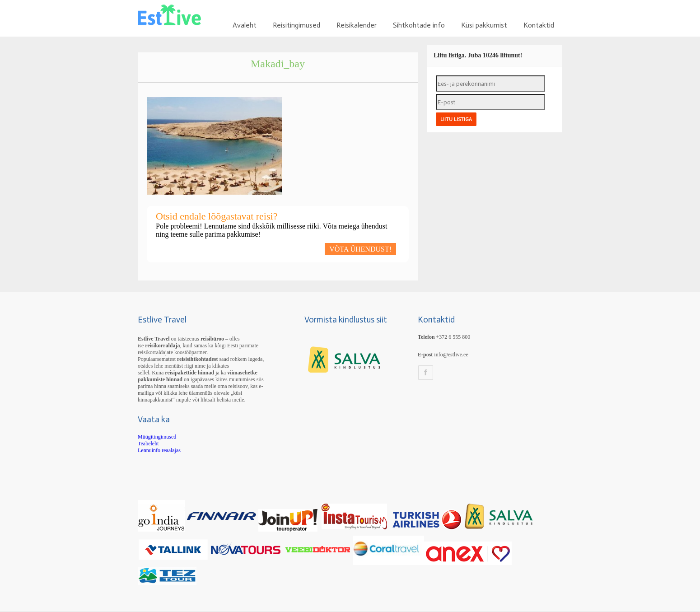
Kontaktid (539, 25)
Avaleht (245, 25)
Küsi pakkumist (484, 25)
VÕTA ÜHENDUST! (360, 249)
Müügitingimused (157, 437)
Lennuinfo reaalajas (159, 450)
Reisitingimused (296, 25)
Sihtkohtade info (419, 25)
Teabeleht (148, 444)
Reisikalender (357, 25)
